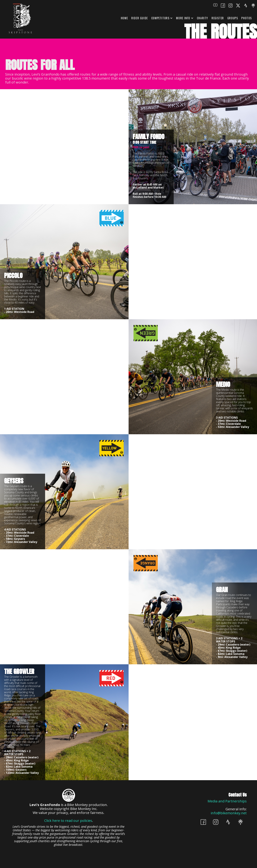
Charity (203, 18)
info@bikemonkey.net (229, 813)
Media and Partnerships (227, 801)
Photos (247, 18)
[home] (21, 18)
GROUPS (233, 18)
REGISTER (218, 18)
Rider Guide (140, 18)
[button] (162, 18)
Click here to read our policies (68, 821)
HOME (124, 18)
